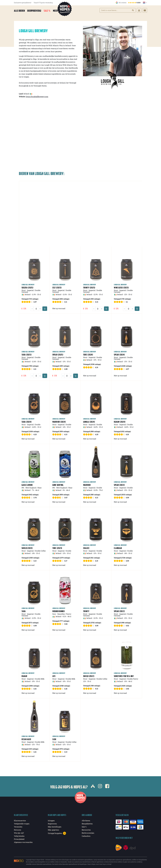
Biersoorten (86, 829)
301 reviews (128, 3)
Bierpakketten (87, 823)
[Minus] (32, 308)
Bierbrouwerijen (88, 832)
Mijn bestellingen (55, 826)
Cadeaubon (86, 836)
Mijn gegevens (53, 829)
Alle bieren (19, 11)
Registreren (52, 823)
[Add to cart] (45, 308)
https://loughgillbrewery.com (37, 96)
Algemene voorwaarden (23, 842)
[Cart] (145, 10)
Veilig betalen (19, 836)
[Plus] (40, 308)
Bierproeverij (34, 11)
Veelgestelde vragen (22, 823)
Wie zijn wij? (19, 832)
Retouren (18, 829)
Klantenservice (20, 820)
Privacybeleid (19, 839)
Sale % (47, 11)
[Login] (139, 10)
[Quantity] (36, 308)
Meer (57, 11)
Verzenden (18, 826)
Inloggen (51, 820)
